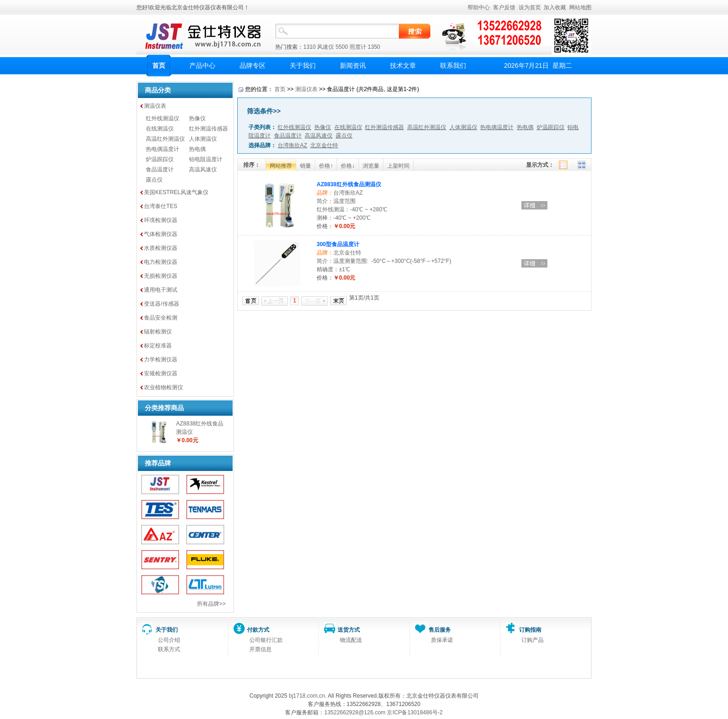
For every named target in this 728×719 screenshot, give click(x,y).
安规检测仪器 (161, 373)
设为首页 (530, 7)
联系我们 (453, 65)
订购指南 (530, 630)
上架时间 (398, 166)
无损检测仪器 (161, 276)
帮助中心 (479, 7)
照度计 (358, 47)
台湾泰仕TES (160, 206)
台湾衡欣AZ (348, 193)
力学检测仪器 (161, 359)
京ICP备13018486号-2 (415, 712)
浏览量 (371, 166)
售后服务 (440, 630)
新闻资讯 (353, 65)
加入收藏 (555, 7)
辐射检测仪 (158, 332)
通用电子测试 (161, 290)
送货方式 (349, 630)
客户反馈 (504, 7)
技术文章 (403, 65)
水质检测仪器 (161, 248)
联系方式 (169, 649)
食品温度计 (160, 170)
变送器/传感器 (161, 304)
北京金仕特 (347, 253)
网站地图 (580, 7)
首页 (159, 65)
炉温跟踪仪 (160, 159)
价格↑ (326, 166)
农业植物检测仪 (163, 387)
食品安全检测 (161, 318)
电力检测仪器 (161, 262)
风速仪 (325, 47)
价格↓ (348, 166)
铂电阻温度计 (206, 159)
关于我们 (303, 65)
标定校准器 (158, 346)
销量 (305, 166)
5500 (342, 47)
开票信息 (260, 649)
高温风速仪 (203, 170)
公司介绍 (169, 640)
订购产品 (533, 640)
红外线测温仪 (162, 118)
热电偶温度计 (162, 149)
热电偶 (197, 149)
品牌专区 (253, 65)
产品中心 (202, 65)
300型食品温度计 (338, 244)
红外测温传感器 (208, 129)
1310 (309, 47)
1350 (374, 47)
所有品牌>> (211, 604)
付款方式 (258, 630)
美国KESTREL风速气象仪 (176, 192)
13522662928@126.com (355, 712)
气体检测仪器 (161, 234)
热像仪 (197, 118)
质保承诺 (442, 640)
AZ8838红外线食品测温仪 (349, 184)
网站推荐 (281, 166)
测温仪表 (155, 106)
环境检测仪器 (161, 220)
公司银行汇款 (266, 640)
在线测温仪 (160, 129)
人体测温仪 (203, 139)
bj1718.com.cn (307, 696)
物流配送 (351, 640)
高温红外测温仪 (165, 139)
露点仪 (154, 180)
